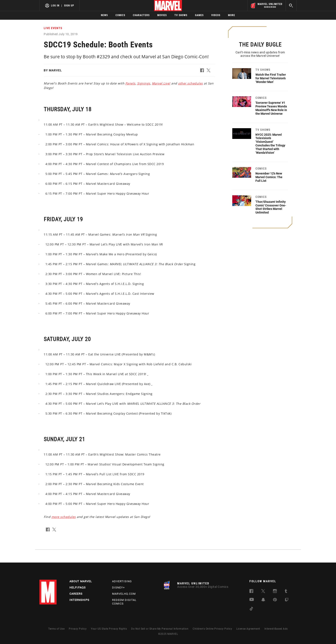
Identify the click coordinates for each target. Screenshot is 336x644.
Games (199, 15)
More (232, 15)
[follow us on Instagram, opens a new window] (275, 592)
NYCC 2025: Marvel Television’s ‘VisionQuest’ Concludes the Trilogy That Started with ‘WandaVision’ (270, 144)
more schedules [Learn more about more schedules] (64, 517)
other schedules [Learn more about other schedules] (190, 83)
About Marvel (81, 581)
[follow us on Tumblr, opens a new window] (286, 592)
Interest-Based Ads (276, 629)
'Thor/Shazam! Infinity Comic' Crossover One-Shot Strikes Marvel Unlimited (271, 207)
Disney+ (118, 588)
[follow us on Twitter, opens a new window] (263, 592)
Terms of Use (56, 629)
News (104, 15)
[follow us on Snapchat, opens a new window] (263, 600)
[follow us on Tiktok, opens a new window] (251, 609)
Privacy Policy (78, 629)
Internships (79, 600)
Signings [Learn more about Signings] (144, 83)
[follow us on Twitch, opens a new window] (287, 601)
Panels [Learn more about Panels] (130, 83)
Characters (141, 15)
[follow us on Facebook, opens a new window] (251, 592)
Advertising (122, 581)
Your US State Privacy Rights (109, 629)
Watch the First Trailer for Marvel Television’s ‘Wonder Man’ (271, 78)
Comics (120, 15)
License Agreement (248, 629)
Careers (76, 594)
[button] (203, 71)
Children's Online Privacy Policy (212, 629)
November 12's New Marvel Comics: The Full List (269, 177)
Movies (162, 15)
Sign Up (69, 6)
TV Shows (181, 15)
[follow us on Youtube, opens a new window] (252, 600)
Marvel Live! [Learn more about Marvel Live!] (161, 83)
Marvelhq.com (124, 594)
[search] (291, 5)
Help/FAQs (78, 588)
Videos (216, 15)
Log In (55, 6)
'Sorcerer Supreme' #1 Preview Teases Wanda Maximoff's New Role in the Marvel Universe (271, 108)
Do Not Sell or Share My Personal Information (160, 629)
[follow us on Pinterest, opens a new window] (275, 600)
